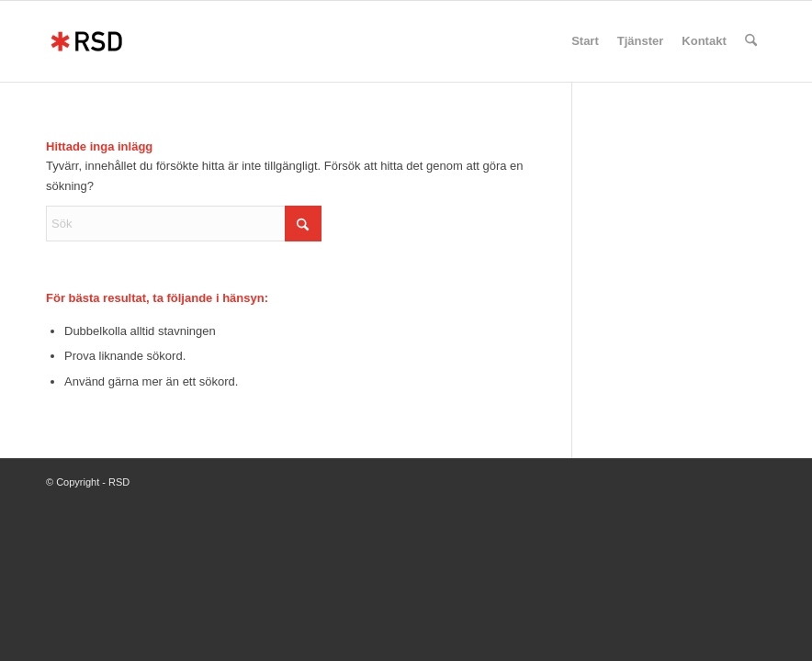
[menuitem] (585, 41)
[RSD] (86, 41)
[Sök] (751, 41)
